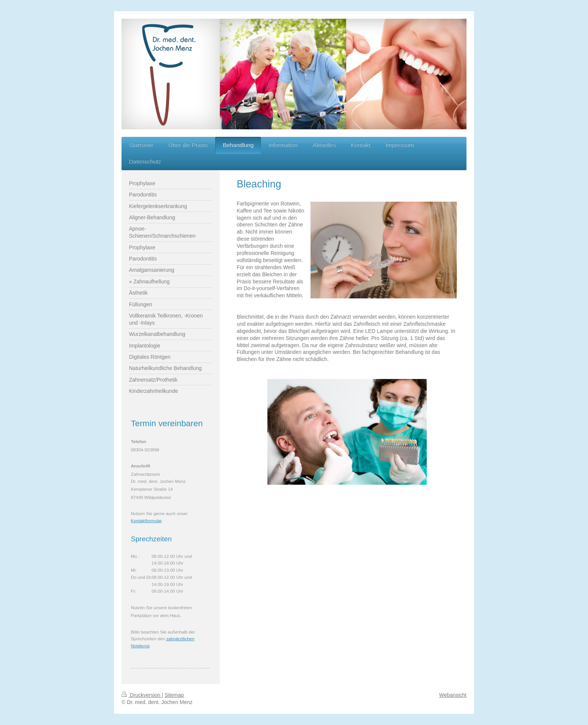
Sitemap (174, 695)
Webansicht (453, 695)
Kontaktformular (146, 521)
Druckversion (142, 695)
